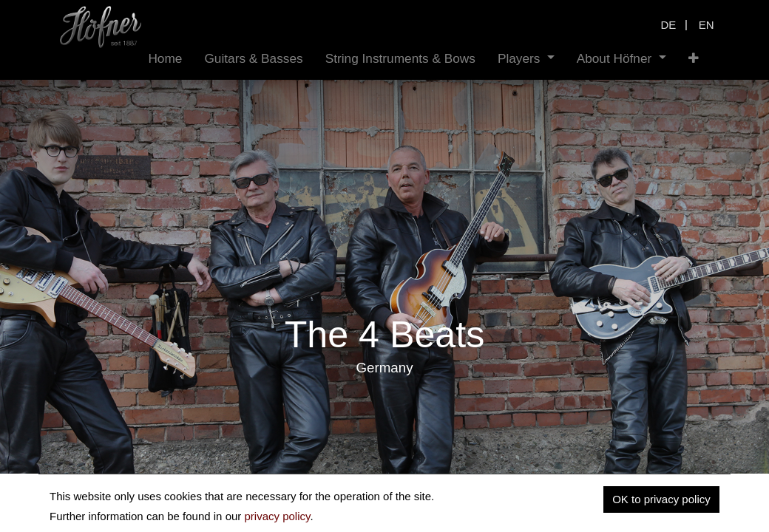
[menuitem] (165, 59)
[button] (694, 59)
